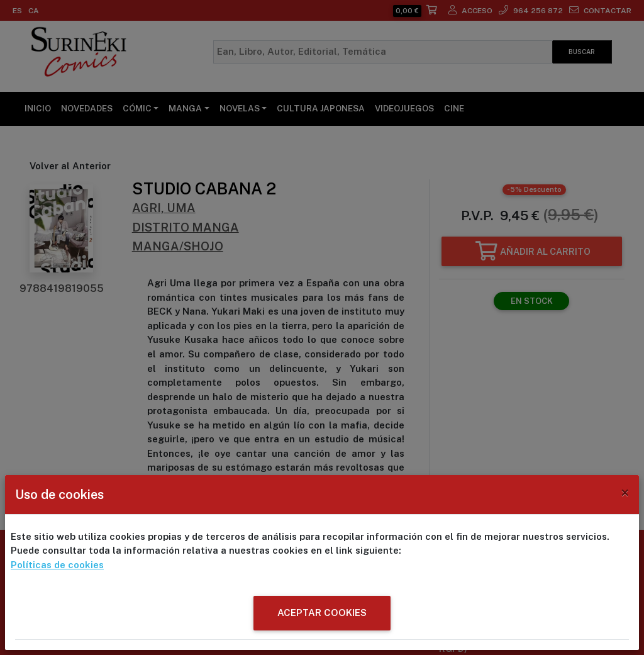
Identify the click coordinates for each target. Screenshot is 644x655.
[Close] (625, 493)
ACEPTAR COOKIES (322, 613)
